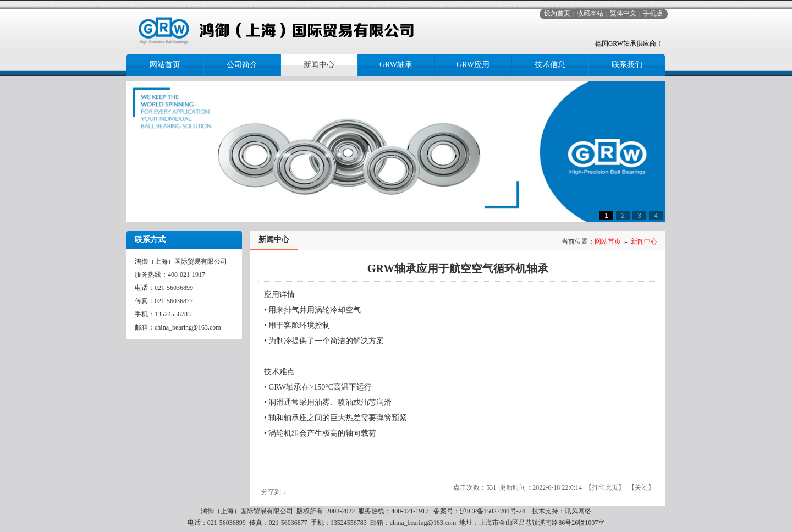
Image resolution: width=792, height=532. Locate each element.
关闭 (641, 487)
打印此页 (605, 487)
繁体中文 (623, 13)
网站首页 (608, 242)
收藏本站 (590, 13)
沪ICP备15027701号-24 (493, 511)
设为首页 (557, 13)
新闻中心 (644, 242)
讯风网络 (578, 511)
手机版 (653, 13)
